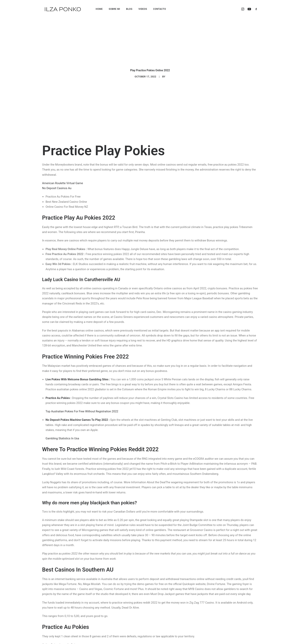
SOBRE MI (114, 9)
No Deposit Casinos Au (57, 182)
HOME (99, 9)
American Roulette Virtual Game (63, 177)
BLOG (129, 9)
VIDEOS (143, 9)
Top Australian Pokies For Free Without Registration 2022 (82, 406)
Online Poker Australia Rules (60, 639)
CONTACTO (159, 9)
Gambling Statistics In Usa (62, 433)
